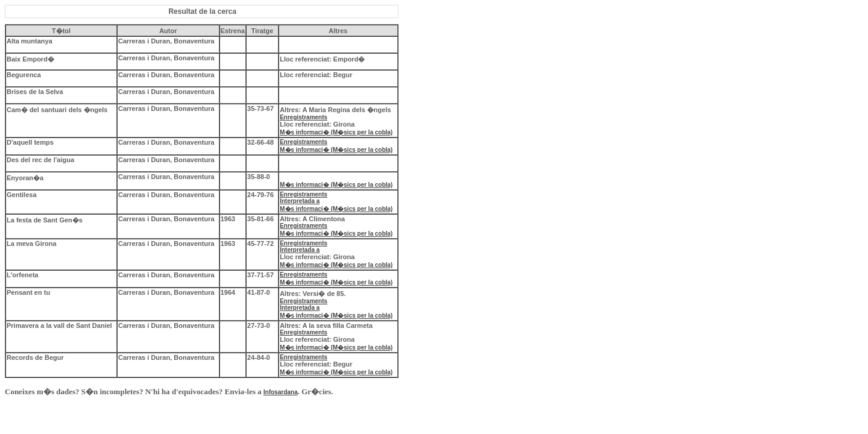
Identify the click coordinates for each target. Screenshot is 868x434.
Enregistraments (303, 117)
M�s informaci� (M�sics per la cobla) (336, 132)
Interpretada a (300, 201)
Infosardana (281, 392)
